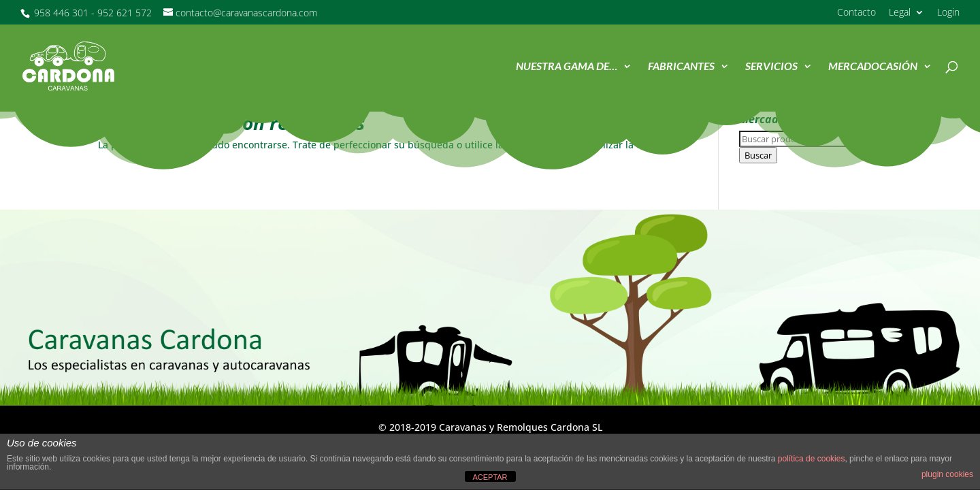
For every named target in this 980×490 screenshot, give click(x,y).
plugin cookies (947, 474)
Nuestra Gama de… (567, 67)
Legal (900, 13)
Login (948, 13)
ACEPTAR (490, 477)
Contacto (856, 13)
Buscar (758, 155)
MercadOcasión (873, 67)
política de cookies (812, 459)
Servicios (771, 67)
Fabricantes (681, 67)
